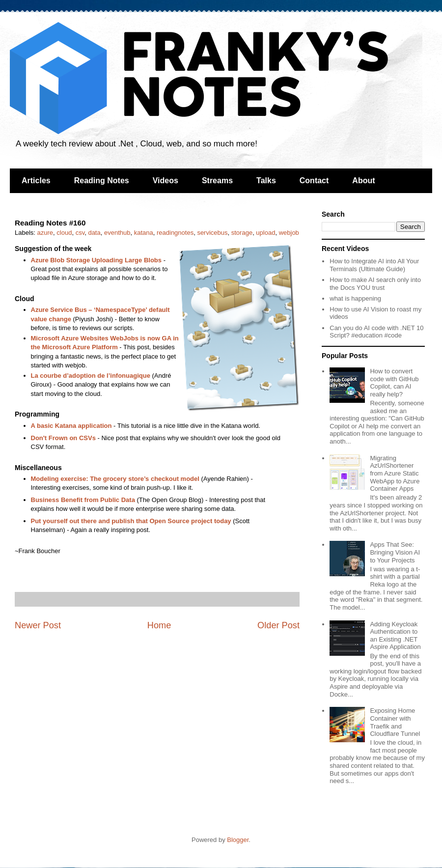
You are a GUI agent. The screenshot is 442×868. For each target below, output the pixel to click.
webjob (289, 233)
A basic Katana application (71, 426)
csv (80, 233)
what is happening (355, 298)
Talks (266, 181)
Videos (166, 181)
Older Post (278, 625)
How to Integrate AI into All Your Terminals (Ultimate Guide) (374, 265)
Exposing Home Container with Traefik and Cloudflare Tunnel (395, 722)
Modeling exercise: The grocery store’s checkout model (115, 479)
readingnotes (175, 233)
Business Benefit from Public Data (83, 500)
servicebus (212, 233)
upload (265, 233)
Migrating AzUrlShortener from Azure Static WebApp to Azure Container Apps (395, 473)
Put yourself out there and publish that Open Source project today (131, 521)
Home (159, 625)
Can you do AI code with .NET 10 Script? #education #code (376, 332)
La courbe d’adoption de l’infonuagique (91, 376)
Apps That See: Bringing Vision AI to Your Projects (395, 552)
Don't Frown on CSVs (63, 438)
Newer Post (38, 625)
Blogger (238, 840)
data (94, 233)
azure (45, 233)
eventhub (117, 233)
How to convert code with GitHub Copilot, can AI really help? (394, 383)
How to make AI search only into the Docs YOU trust (375, 284)
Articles (36, 181)
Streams (217, 181)
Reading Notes (102, 181)
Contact (314, 181)
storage (242, 233)
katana (144, 233)
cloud (64, 233)
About (363, 181)
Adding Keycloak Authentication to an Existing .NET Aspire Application (395, 636)
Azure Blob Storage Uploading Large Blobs (97, 260)
